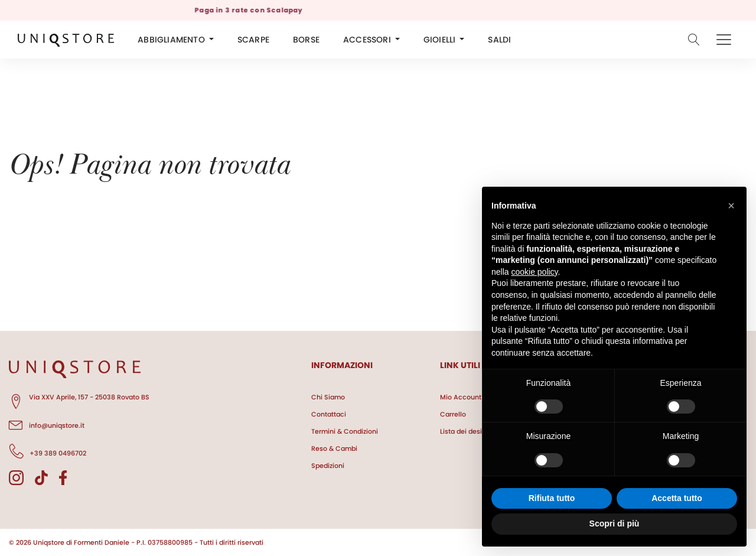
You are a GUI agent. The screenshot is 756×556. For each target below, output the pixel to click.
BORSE (306, 40)
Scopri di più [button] (615, 524)
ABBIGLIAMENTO (171, 40)
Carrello (453, 414)
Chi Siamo (328, 397)
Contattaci (329, 414)
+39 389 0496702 (48, 451)
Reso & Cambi (334, 448)
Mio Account (461, 397)
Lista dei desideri (467, 431)
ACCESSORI (367, 40)
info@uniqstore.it (47, 424)
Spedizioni (328, 466)
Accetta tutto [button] (677, 498)
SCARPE (253, 40)
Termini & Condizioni (345, 431)
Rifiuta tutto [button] (552, 498)
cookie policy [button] (534, 272)
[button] (731, 206)
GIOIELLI (440, 40)
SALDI (499, 40)
